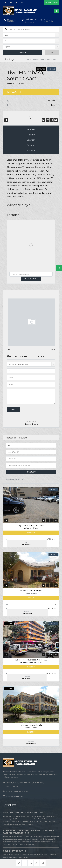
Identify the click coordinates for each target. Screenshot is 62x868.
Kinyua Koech (31, 424)
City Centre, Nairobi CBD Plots (31, 526)
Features (31, 129)
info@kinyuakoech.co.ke (15, 796)
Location (31, 140)
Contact (31, 150)
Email (53, 350)
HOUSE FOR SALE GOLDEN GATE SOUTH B (23, 813)
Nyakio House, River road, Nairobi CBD (31, 660)
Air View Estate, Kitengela (31, 591)
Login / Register (52, 3)
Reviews (31, 145)
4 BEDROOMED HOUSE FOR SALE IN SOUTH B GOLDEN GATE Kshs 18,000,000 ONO (29, 832)
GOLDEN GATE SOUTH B (14, 851)
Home (28, 59)
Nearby (31, 135)
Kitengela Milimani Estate (31, 725)
